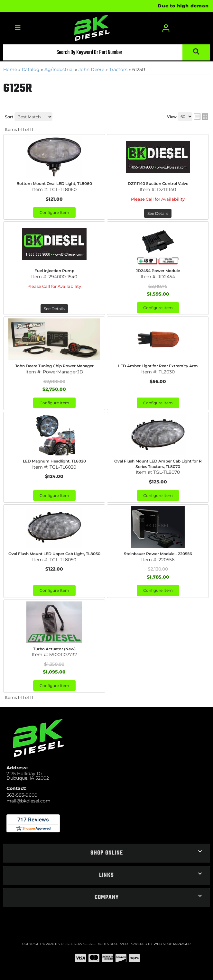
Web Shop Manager (172, 944)
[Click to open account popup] (166, 28)
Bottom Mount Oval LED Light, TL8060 (54, 183)
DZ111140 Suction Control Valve (158, 183)
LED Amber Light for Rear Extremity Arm (158, 366)
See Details (158, 213)
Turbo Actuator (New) (54, 649)
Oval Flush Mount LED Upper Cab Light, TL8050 (54, 554)
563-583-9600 (22, 795)
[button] (106, 52)
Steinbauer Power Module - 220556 (158, 554)
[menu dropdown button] (17, 28)
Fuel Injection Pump (54, 271)
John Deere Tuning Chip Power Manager (54, 366)
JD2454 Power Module (158, 271)
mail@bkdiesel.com (28, 801)
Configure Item (54, 212)
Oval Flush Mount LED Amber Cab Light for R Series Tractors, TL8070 (158, 464)
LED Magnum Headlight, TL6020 (54, 461)
